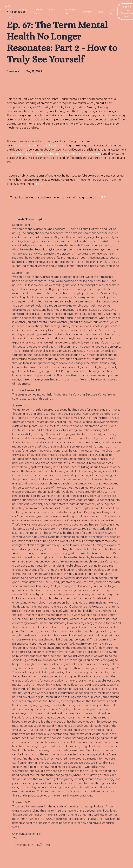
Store (52, 10)
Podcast (70, 11)
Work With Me (8, 11)
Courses (22, 10)
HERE (40, 184)
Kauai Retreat (38, 11)
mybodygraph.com (53, 145)
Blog (100, 12)
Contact (86, 12)
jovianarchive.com (25, 145)
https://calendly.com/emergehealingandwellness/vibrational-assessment (54, 154)
